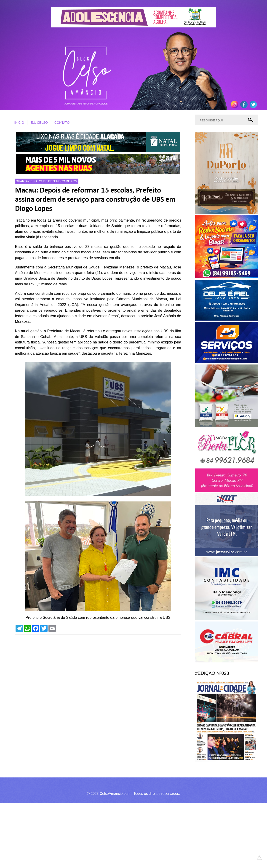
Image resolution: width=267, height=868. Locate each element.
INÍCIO (19, 123)
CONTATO (62, 123)
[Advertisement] (133, 835)
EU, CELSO (39, 123)
